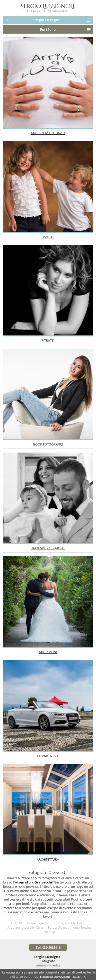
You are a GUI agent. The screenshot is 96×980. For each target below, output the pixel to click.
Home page (35, 923)
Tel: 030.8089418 (48, 947)
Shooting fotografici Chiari (26, 927)
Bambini (48, 237)
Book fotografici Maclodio (66, 923)
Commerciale (48, 756)
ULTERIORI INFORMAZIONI (52, 977)
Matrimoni (48, 652)
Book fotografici (48, 444)
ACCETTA (79, 977)
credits (55, 965)
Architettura (48, 859)
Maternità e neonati (48, 133)
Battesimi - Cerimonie (48, 548)
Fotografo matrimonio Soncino (70, 927)
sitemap (42, 965)
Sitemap (49, 932)
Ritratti (48, 340)
